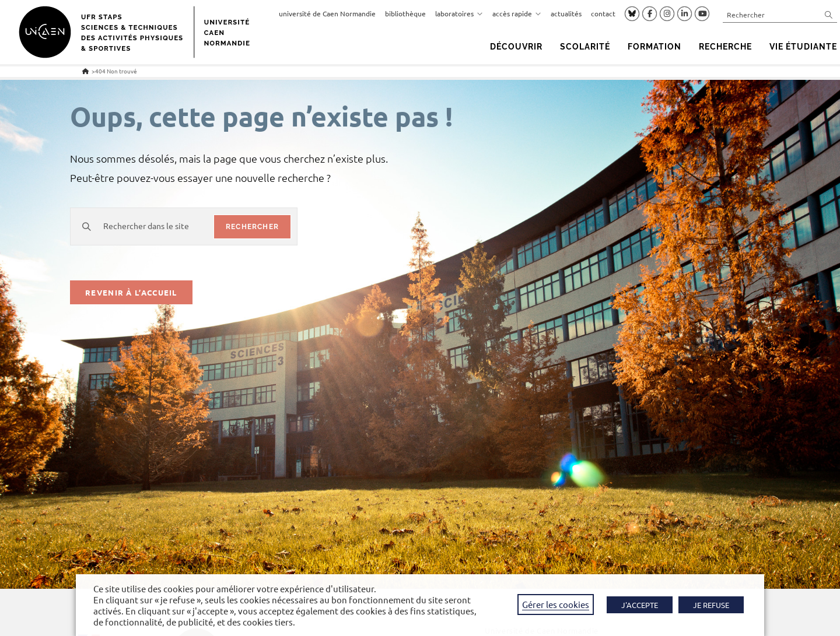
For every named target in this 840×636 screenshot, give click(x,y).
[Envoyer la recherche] (829, 14)
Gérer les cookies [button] (556, 604)
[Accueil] (85, 71)
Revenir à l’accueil (131, 292)
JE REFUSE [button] (711, 605)
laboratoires (459, 13)
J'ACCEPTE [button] (640, 605)
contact (603, 13)
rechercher (252, 227)
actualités (566, 13)
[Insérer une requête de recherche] (780, 14)
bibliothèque (405, 13)
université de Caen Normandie (327, 13)
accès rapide (517, 13)
